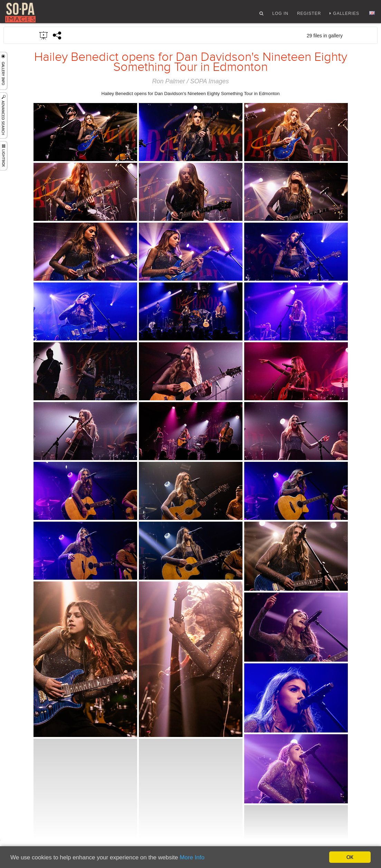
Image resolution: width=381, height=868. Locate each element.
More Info (192, 857)
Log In (280, 15)
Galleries (346, 15)
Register (309, 15)
